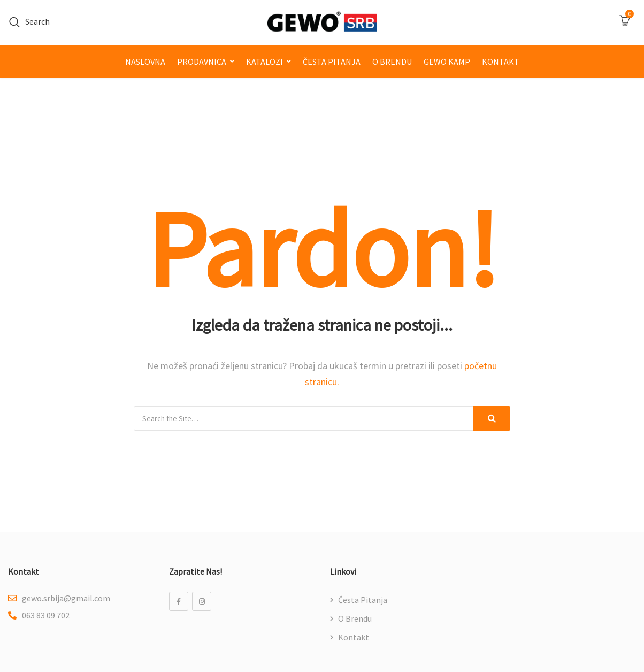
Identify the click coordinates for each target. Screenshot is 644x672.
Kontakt (501, 62)
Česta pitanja (332, 62)
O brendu (392, 62)
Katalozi (264, 62)
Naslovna (145, 62)
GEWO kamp (447, 62)
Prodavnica (202, 62)
